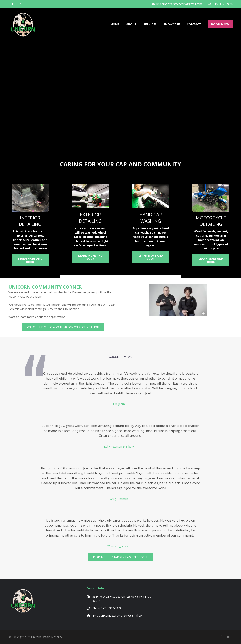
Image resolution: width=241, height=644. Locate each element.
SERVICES (150, 24)
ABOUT (131, 24)
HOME (115, 24)
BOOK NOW (220, 24)
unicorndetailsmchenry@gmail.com (177, 4)
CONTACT (194, 24)
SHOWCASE (172, 24)
